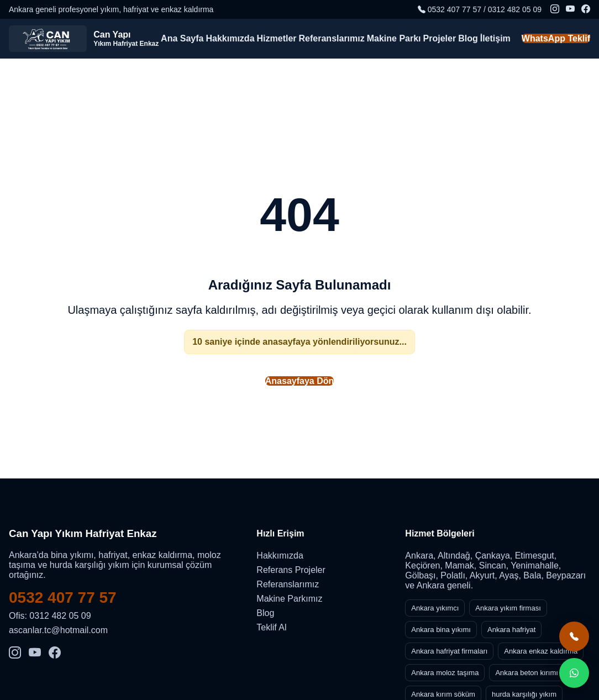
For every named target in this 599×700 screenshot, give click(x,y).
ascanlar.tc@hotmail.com (58, 630)
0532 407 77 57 (63, 598)
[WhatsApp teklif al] (574, 673)
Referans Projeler (291, 570)
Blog (468, 38)
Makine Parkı (394, 38)
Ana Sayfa (182, 38)
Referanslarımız (332, 38)
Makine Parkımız (289, 599)
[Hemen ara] (574, 636)
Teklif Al (271, 627)
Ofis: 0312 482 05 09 (50, 616)
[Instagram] (555, 9)
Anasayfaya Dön (300, 381)
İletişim (495, 38)
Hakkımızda (230, 38)
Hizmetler (277, 38)
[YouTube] (570, 9)
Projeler (440, 38)
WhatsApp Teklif (556, 38)
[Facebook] (586, 9)
